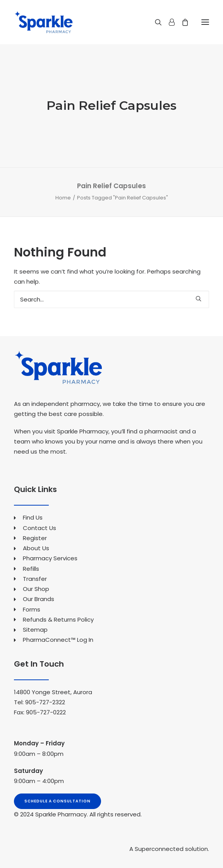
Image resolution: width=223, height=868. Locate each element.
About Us (36, 548)
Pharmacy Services (50, 558)
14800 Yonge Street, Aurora (53, 692)
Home (63, 198)
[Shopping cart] (182, 22)
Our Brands (39, 599)
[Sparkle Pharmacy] (44, 22)
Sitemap (35, 630)
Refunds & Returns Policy (58, 619)
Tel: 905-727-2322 (39, 702)
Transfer (35, 579)
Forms (32, 609)
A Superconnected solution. (169, 849)
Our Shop (36, 589)
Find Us (33, 517)
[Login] (168, 22)
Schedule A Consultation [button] (57, 801)
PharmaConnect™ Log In (58, 640)
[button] (205, 22)
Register (35, 538)
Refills (31, 569)
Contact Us (39, 528)
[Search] (155, 22)
